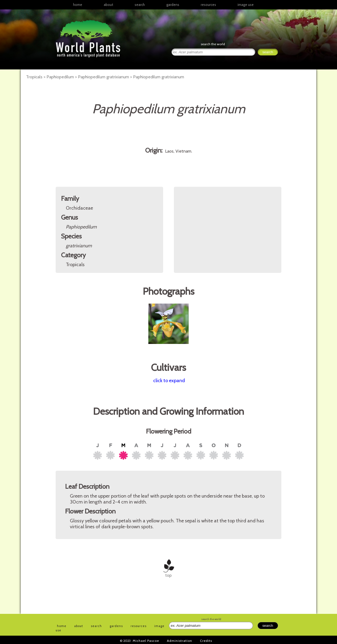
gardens (173, 5)
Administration (180, 641)
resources (139, 626)
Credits (206, 641)
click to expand (169, 381)
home (78, 5)
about (108, 5)
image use (246, 5)
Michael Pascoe (146, 641)
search (140, 5)
